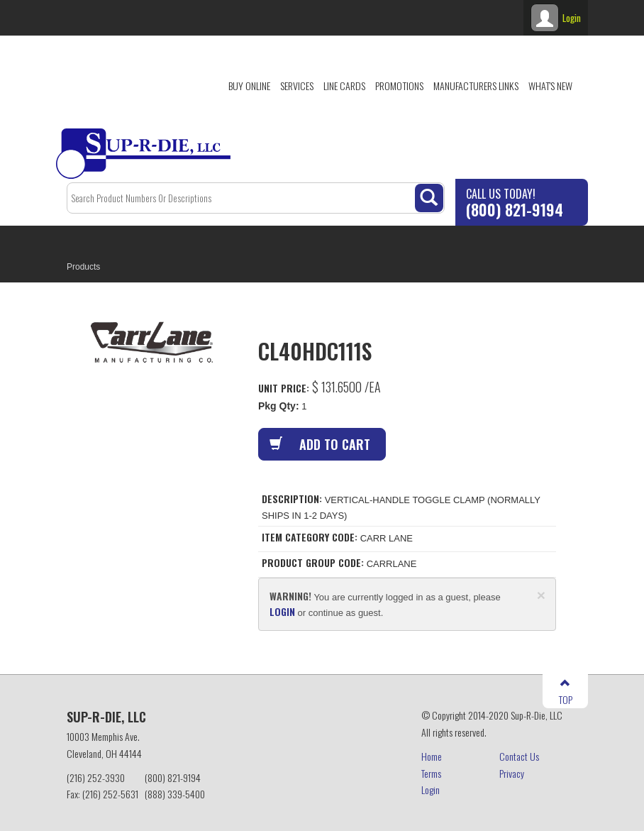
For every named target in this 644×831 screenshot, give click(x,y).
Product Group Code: (313, 563)
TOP (566, 692)
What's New (550, 86)
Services (297, 86)
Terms (431, 773)
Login (431, 789)
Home (432, 756)
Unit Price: (284, 388)
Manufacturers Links (476, 86)
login (282, 611)
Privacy (512, 773)
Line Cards (344, 86)
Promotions (399, 86)
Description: (292, 499)
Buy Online (249, 86)
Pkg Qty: (279, 406)
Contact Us (519, 756)
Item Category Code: (310, 537)
